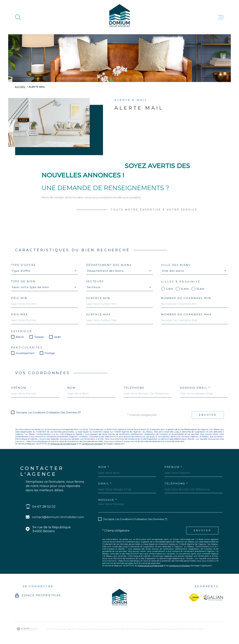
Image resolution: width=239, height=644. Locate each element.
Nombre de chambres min (186, 298)
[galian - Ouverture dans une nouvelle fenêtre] (213, 597)
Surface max (98, 314)
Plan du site (131, 629)
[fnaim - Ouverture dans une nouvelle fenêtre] (194, 597)
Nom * (104, 467)
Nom (72, 388)
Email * (105, 484)
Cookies (199, 629)
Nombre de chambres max (186, 314)
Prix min (19, 298)
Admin (161, 629)
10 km (185, 289)
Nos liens (171, 629)
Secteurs (95, 281)
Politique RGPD (186, 629)
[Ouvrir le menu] (221, 17)
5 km (170, 289)
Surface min (98, 298)
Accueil (20, 87)
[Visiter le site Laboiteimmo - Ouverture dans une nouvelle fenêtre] (27, 629)
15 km (200, 289)
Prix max (19, 314)
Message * (108, 500)
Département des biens (109, 265)
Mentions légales (147, 629)
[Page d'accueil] (119, 17)
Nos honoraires (115, 629)
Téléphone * (176, 484)
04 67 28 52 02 (44, 507)
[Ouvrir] (18, 17)
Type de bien (23, 281)
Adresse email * (195, 388)
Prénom (19, 388)
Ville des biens (176, 265)
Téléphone (134, 388)
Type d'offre (23, 265)
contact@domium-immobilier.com (58, 517)
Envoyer (208, 415)
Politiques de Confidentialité (63, 444)
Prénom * (173, 467)
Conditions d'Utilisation (93, 444)
